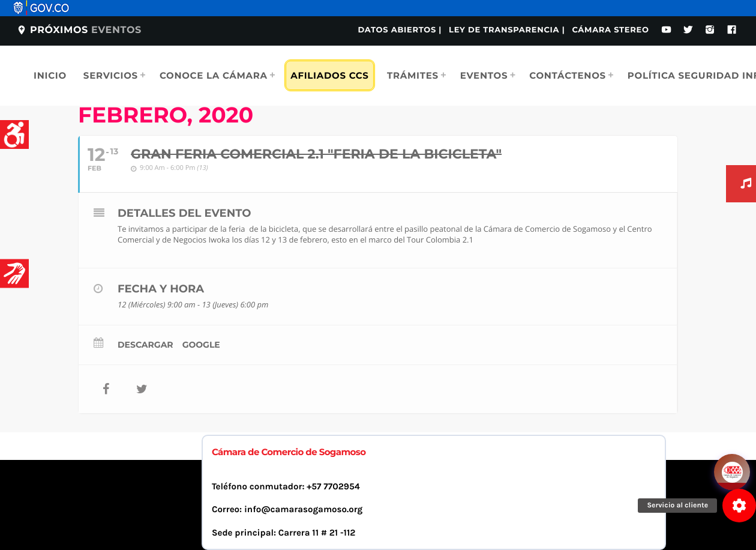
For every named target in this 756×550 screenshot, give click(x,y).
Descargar (145, 345)
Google (201, 345)
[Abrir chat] (732, 472)
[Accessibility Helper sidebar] (14, 134)
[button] (739, 506)
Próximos (79, 30)
